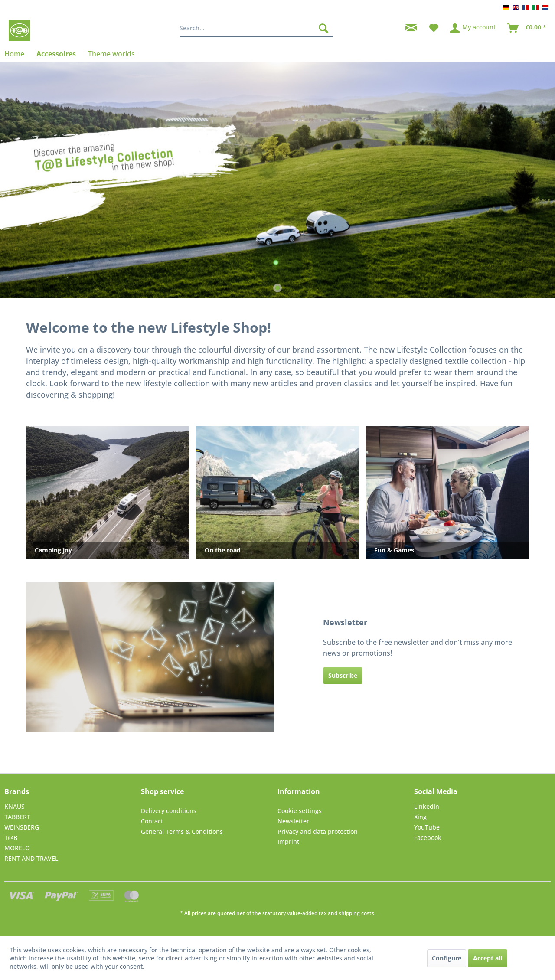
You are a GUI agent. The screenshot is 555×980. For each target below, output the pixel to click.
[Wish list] (434, 28)
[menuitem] (256, 28)
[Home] (17, 54)
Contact (152, 821)
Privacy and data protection (318, 831)
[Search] (323, 28)
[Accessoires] (56, 54)
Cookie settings (300, 811)
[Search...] (256, 28)
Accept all (488, 958)
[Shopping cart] (527, 28)
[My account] (473, 28)
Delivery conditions (169, 811)
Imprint (288, 841)
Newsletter (293, 821)
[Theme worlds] (111, 54)
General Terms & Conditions (182, 831)
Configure (447, 958)
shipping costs (356, 913)
